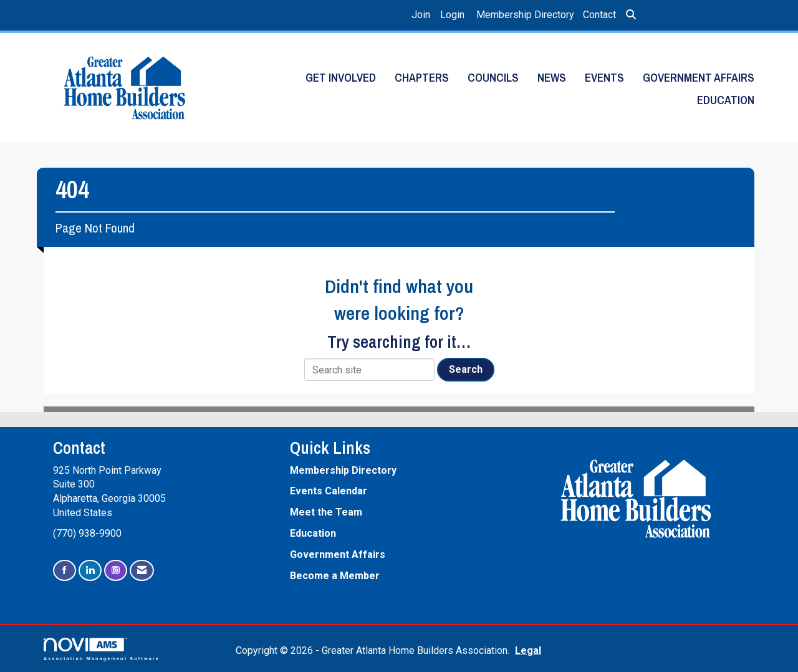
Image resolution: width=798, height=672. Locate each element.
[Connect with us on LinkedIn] (90, 571)
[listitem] (422, 15)
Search (466, 369)
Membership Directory (525, 15)
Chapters (422, 78)
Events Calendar (329, 491)
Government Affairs (699, 78)
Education (726, 100)
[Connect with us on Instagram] (116, 571)
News (552, 78)
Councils (493, 78)
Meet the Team (326, 512)
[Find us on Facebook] (65, 571)
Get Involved (341, 78)
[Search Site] (631, 15)
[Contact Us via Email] (142, 571)
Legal (528, 650)
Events (604, 78)
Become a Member (335, 576)
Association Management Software (102, 649)
